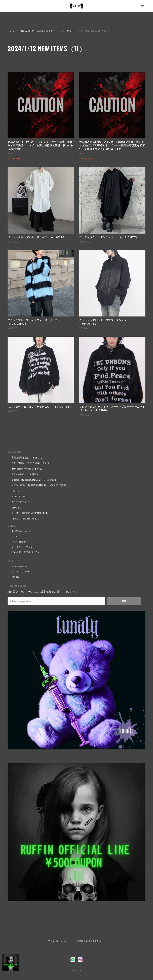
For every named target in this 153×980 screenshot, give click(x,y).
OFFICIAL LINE (20, 572)
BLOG (15, 536)
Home (11, 31)
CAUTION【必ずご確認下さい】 (31, 463)
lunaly (15, 577)
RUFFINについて (21, 531)
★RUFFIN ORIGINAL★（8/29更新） (34, 480)
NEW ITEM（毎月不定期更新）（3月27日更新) (47, 31)
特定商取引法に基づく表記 (26, 552)
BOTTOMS (19, 496)
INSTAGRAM (19, 566)
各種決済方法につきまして (27, 457)
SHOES (16, 508)
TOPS (15, 491)
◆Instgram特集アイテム (27, 469)
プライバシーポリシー (24, 547)
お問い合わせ (19, 542)
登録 (124, 601)
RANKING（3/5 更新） (25, 474)
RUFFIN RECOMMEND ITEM (30, 513)
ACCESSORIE (21, 502)
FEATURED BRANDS (25, 519)
